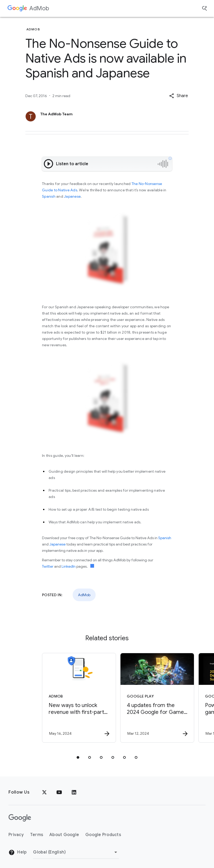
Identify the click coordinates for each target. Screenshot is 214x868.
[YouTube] (59, 792)
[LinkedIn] (74, 792)
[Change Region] (76, 852)
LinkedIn (69, 566)
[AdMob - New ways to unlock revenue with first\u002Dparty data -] (67, 698)
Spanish (49, 196)
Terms (37, 835)
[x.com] (44, 792)
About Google (64, 835)
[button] (178, 96)
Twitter (48, 566)
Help (18, 852)
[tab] (78, 757)
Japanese (72, 196)
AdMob (39, 8)
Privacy (16, 835)
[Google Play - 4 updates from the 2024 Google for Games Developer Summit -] (146, 698)
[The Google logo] (20, 818)
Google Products (103, 835)
